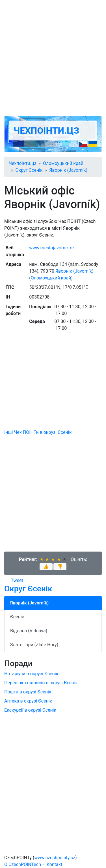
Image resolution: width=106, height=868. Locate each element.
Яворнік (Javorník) (68, 170)
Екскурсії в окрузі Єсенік (30, 710)
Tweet (17, 580)
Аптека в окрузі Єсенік (28, 701)
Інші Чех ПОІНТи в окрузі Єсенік (38, 432)
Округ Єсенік (29, 170)
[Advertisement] (53, 58)
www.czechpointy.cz (55, 858)
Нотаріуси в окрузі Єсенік (31, 674)
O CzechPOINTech (23, 864)
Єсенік (17, 617)
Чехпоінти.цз (46, 130)
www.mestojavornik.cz (52, 248)
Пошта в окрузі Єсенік (28, 692)
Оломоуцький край (63, 163)
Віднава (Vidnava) (29, 631)
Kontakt (54, 864)
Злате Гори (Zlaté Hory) (34, 645)
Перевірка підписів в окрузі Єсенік (41, 683)
